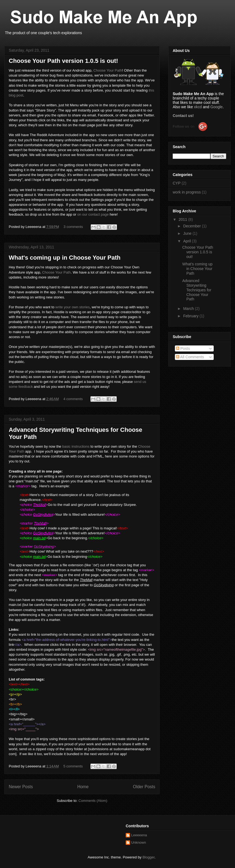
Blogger (148, 857)
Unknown (139, 842)
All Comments (190, 357)
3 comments (73, 227)
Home (83, 787)
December (192, 226)
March (189, 309)
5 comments (73, 766)
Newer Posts (21, 787)
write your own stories (73, 307)
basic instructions (76, 446)
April (187, 241)
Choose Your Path (108, 70)
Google (217, 107)
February (191, 316)
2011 (183, 219)
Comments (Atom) (93, 801)
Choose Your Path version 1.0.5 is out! (63, 61)
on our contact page (93, 214)
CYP (177, 183)
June (188, 233)
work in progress (187, 192)
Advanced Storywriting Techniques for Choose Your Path (197, 290)
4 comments (73, 399)
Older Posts (144, 787)
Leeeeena (139, 835)
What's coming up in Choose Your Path (65, 258)
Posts (183, 348)
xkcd (198, 107)
